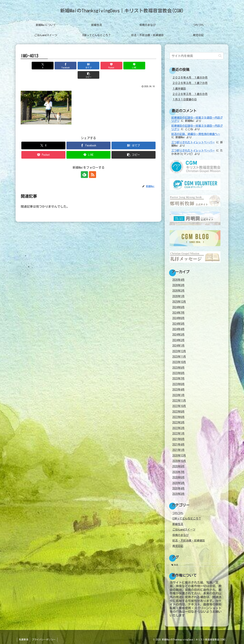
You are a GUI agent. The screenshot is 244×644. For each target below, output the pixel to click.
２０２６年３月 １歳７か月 (190, 83)
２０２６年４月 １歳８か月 (190, 78)
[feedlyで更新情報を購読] (85, 165)
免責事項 (24, 640)
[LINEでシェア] (123, 66)
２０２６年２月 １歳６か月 (190, 94)
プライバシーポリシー (44, 640)
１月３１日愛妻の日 (185, 99)
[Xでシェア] (32, 66)
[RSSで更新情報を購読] (92, 165)
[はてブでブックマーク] (77, 66)
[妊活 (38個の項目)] (197, 565)
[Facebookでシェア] (54, 66)
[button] (145, 66)
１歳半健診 (179, 89)
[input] (197, 56)
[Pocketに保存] (100, 66)
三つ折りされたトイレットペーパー (193, 142)
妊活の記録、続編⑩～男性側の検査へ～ (196, 134)
